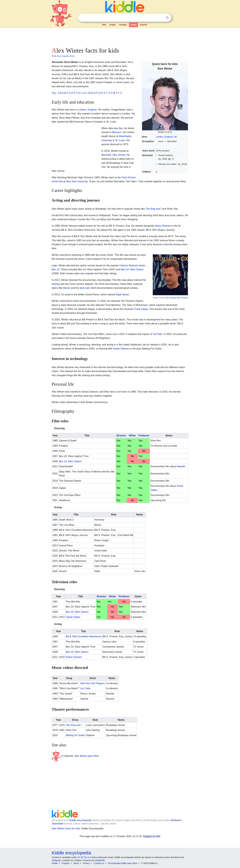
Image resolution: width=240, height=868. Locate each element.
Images (113, 25)
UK (175, 137)
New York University (77, 181)
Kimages (123, 25)
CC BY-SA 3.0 (84, 857)
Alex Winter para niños (87, 756)
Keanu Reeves (163, 226)
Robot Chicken (74, 657)
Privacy (86, 863)
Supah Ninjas (73, 617)
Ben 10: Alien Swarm (132, 269)
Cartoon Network (129, 265)
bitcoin (67, 288)
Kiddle (55, 863)
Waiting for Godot (75, 735)
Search (167, 18)
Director (121, 436)
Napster (181, 466)
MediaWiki (100, 860)
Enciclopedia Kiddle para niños (123, 863)
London (160, 137)
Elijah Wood (122, 295)
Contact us (99, 863)
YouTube (157, 334)
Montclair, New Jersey (113, 155)
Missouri (117, 132)
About (76, 863)
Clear (161, 18)
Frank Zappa (141, 309)
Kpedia (133, 25)
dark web (85, 288)
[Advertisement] (120, 37)
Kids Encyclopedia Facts (63, 56)
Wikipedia (57, 860)
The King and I (154, 209)
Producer (144, 436)
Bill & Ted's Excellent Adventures (83, 636)
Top (54, 93)
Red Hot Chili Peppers (93, 683)
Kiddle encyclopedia (80, 820)
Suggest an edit (151, 836)
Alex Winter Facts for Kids (66, 829)
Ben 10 (56, 269)
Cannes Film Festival (179, 298)
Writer (132, 436)
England (169, 137)
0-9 (60, 93)
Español (143, 25)
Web (104, 25)
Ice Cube (85, 688)
